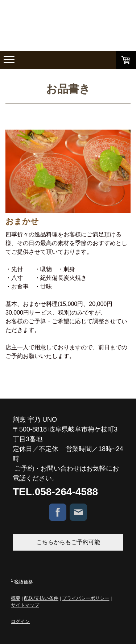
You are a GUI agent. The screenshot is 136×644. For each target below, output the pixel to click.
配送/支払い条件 (41, 598)
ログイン (20, 621)
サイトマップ (25, 605)
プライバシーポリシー (86, 598)
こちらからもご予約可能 (68, 542)
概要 (16, 598)
